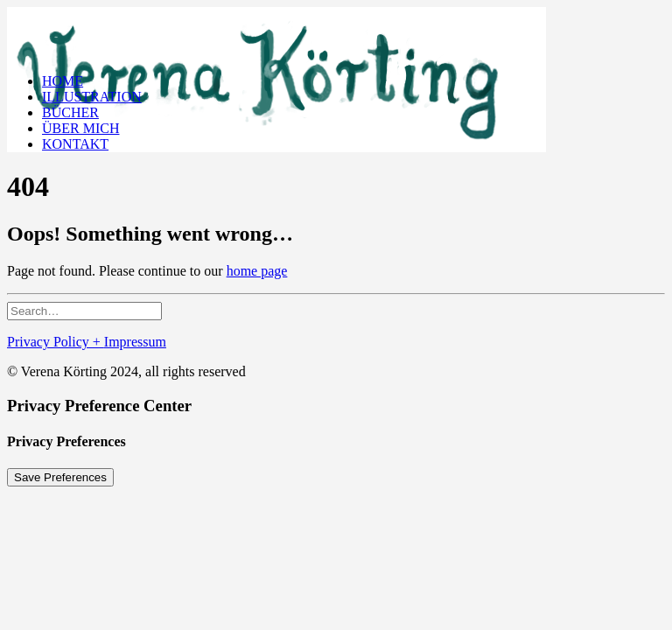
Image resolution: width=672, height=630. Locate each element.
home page (257, 271)
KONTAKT (75, 144)
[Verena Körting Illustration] (336, 33)
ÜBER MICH (80, 128)
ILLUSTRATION (92, 97)
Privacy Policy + (56, 342)
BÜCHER (70, 112)
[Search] (84, 310)
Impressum (135, 342)
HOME (63, 81)
